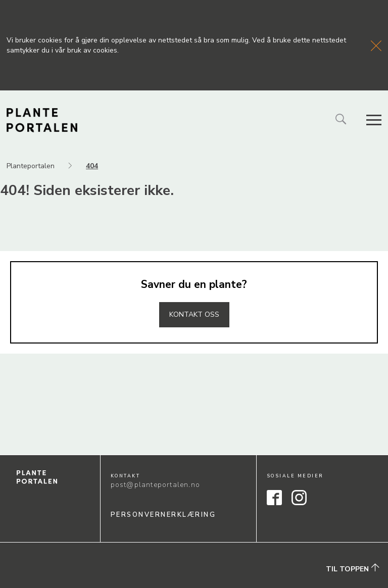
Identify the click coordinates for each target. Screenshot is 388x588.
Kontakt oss (194, 314)
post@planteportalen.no (155, 485)
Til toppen (353, 569)
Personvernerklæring (163, 515)
